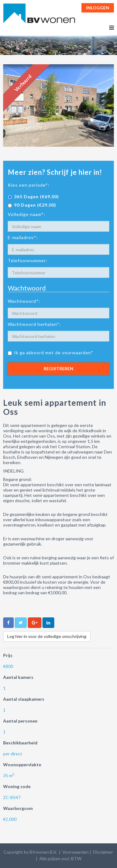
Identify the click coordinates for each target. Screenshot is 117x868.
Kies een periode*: (29, 185)
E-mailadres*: (23, 237)
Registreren (58, 368)
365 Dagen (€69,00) (33, 196)
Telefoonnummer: (28, 260)
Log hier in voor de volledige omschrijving (47, 636)
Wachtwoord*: (24, 301)
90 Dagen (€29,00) (32, 205)
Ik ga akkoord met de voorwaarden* (51, 353)
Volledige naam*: (27, 214)
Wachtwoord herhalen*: (34, 324)
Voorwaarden (76, 852)
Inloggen (98, 8)
